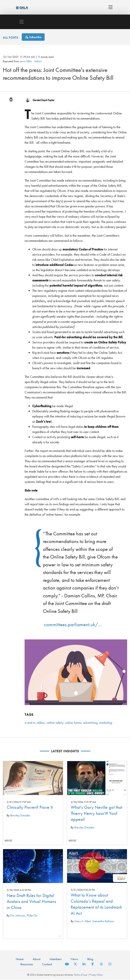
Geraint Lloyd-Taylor (44, 100)
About (37, 959)
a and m (30, 723)
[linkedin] (11, 122)
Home (20, 959)
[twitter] (11, 111)
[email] (11, 100)
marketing (106, 723)
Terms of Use (80, 975)
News (74, 959)
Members (56, 959)
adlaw (41, 723)
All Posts (10, 37)
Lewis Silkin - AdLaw (31, 61)
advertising (90, 723)
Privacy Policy (96, 975)
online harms (73, 723)
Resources (27, 964)
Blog (90, 959)
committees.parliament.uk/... (73, 624)
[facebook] (11, 133)
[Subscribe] (33, 37)
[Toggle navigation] (110, 7)
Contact (47, 964)
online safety (55, 723)
